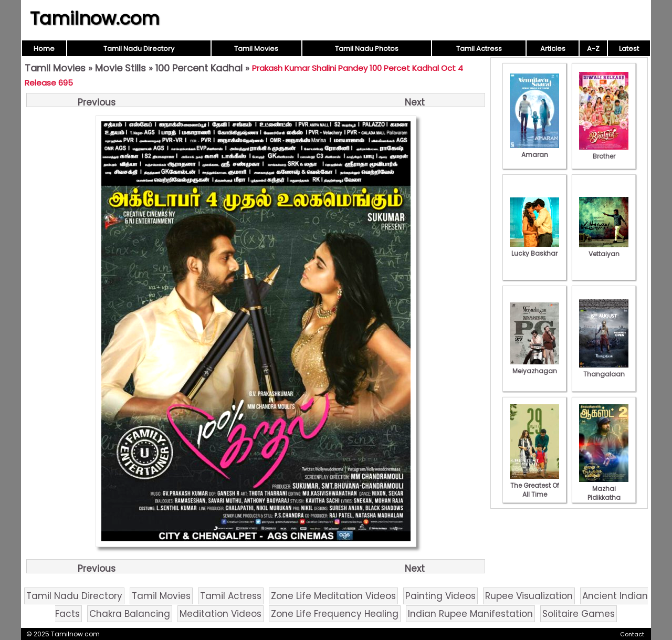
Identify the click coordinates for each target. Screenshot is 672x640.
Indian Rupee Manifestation (470, 614)
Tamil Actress (479, 49)
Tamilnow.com (95, 18)
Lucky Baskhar (534, 249)
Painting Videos (440, 596)
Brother (604, 152)
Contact (632, 634)
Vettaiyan (604, 249)
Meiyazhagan (534, 366)
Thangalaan (604, 370)
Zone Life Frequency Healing (335, 614)
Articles (553, 49)
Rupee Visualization (529, 596)
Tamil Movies (256, 49)
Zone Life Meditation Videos (333, 596)
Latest (629, 49)
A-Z (593, 49)
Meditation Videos (220, 614)
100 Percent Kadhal (199, 68)
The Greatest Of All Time (534, 485)
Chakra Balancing (130, 614)
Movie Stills (120, 68)
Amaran (534, 150)
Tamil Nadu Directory (139, 49)
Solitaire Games (579, 614)
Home (44, 49)
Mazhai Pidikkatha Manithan (604, 493)
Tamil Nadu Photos (367, 49)
